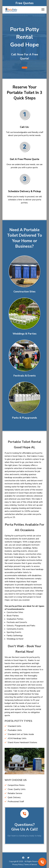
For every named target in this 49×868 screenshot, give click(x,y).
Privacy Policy (18, 865)
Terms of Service (30, 865)
